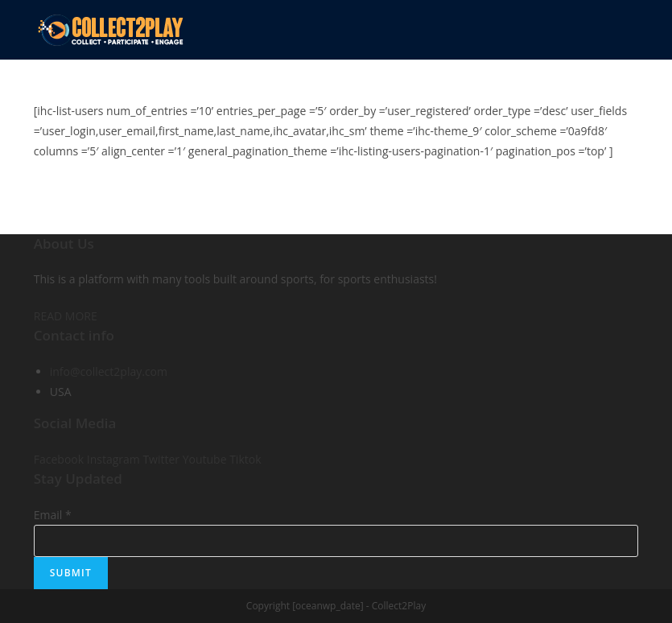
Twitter (162, 459)
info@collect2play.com (109, 371)
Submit (71, 573)
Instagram (115, 459)
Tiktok (245, 459)
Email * (53, 515)
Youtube (206, 459)
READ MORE (66, 316)
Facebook (60, 459)
